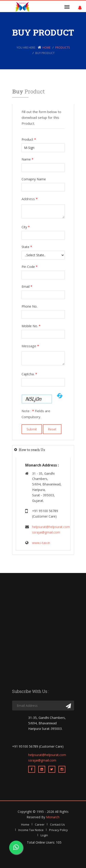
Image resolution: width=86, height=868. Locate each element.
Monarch (53, 817)
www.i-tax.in (41, 543)
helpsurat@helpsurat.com (51, 527)
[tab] (43, 450)
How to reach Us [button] (32, 450)
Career (40, 824)
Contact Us (57, 824)
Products (62, 48)
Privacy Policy (58, 830)
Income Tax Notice (31, 830)
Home (46, 48)
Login (44, 835)
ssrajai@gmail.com (46, 532)
